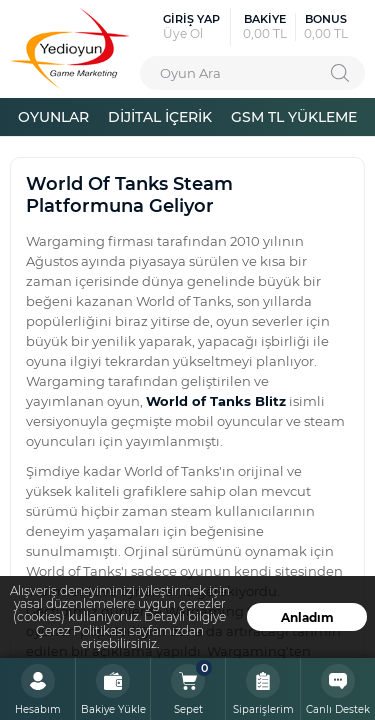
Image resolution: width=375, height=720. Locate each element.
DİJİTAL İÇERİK (160, 116)
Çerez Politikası (81, 630)
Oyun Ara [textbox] (190, 72)
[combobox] (252, 73)
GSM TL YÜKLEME (294, 116)
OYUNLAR (53, 116)
